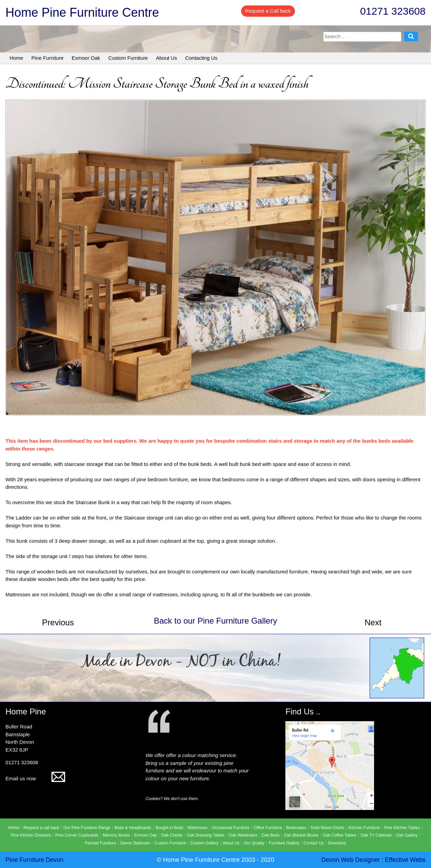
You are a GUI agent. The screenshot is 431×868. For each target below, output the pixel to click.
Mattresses (198, 828)
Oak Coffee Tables (340, 835)
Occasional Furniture (231, 828)
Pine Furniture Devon (34, 860)
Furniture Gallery (284, 843)
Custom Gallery (204, 843)
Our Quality (254, 843)
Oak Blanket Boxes (301, 835)
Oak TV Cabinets (376, 835)
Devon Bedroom (135, 843)
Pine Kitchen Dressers (31, 835)
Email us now (35, 778)
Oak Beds (271, 835)
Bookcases (296, 828)
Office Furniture (268, 828)
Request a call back (41, 828)
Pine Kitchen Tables (402, 828)
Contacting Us (201, 58)
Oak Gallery (407, 835)
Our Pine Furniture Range (87, 828)
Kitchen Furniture (364, 828)
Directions (337, 843)
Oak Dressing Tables (206, 835)
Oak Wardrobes (243, 835)
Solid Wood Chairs (328, 828)
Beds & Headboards (133, 828)
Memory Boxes (116, 835)
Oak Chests (172, 835)
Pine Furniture (47, 58)
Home (16, 58)
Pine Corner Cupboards (77, 835)
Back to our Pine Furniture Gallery (215, 621)
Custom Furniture (128, 58)
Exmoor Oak (86, 58)
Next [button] (373, 622)
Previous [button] (58, 622)
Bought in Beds (169, 828)
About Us (166, 58)
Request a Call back (268, 11)
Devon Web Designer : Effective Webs (374, 860)
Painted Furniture (101, 843)
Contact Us (314, 843)
